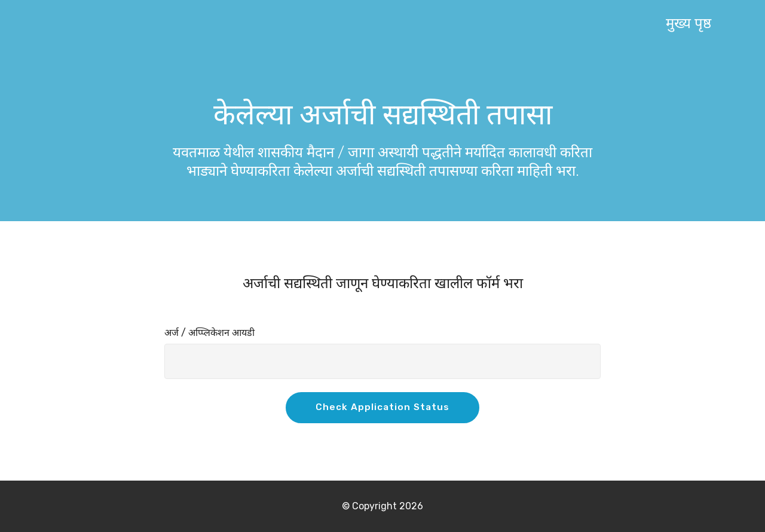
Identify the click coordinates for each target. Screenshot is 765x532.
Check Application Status (382, 407)
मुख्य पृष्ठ (688, 23)
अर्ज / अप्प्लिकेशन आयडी (209, 333)
